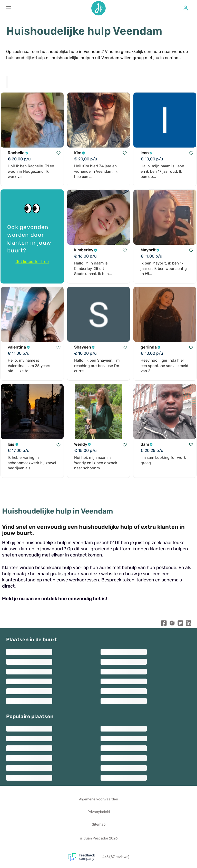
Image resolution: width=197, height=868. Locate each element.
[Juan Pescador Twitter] (180, 624)
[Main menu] (9, 8)
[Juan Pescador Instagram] (172, 624)
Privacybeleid (99, 812)
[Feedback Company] (85, 857)
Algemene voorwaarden (98, 799)
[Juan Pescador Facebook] (164, 624)
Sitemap (99, 824)
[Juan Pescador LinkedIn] (189, 624)
